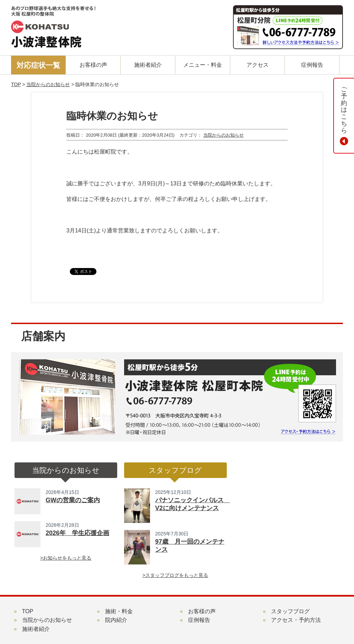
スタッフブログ (290, 611)
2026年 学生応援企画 (77, 533)
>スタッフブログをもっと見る (175, 575)
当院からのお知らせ (48, 84)
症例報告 (199, 620)
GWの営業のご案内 (73, 500)
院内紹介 (116, 620)
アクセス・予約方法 (296, 620)
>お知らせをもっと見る (66, 558)
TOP (16, 84)
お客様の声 (202, 611)
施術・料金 (119, 611)
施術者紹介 (36, 629)
